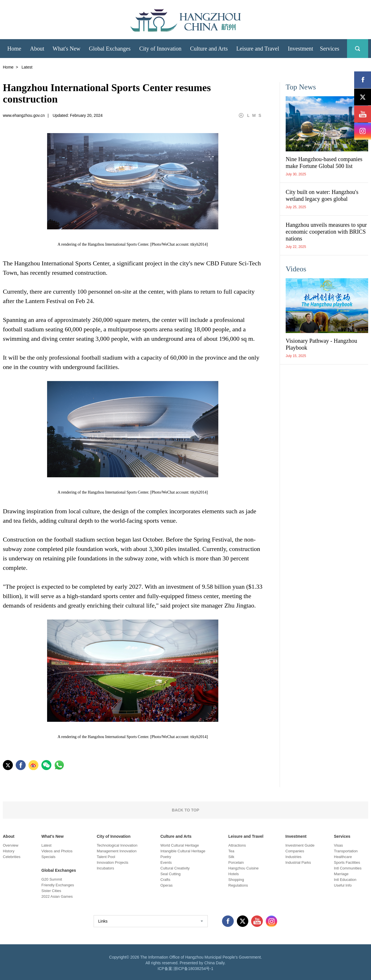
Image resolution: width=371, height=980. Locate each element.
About (9, 836)
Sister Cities (51, 891)
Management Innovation (117, 851)
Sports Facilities (347, 862)
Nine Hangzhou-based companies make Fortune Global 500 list (324, 163)
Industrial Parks (298, 862)
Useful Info (343, 885)
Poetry (166, 857)
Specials (48, 857)
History (9, 851)
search (358, 49)
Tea (231, 851)
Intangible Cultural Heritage (183, 851)
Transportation (346, 851)
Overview (11, 845)
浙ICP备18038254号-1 (193, 969)
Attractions (237, 845)
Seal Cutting (171, 874)
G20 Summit (52, 879)
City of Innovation (114, 836)
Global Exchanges (59, 870)
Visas (338, 845)
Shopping (236, 880)
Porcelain (236, 862)
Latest (46, 845)
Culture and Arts (176, 836)
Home (8, 67)
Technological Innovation (117, 845)
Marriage (341, 874)
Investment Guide (300, 845)
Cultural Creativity (175, 868)
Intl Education (345, 880)
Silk (231, 857)
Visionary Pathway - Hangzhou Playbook (321, 344)
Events (166, 862)
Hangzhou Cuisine (243, 868)
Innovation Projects (113, 862)
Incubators (105, 868)
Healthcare (343, 857)
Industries (293, 857)
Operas (167, 885)
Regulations (238, 885)
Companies (295, 851)
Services (342, 836)
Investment (296, 836)
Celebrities (12, 857)
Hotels (234, 874)
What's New (53, 836)
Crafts (165, 880)
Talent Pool (106, 857)
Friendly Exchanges (58, 885)
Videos (296, 269)
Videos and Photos (57, 851)
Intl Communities (348, 868)
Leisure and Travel (246, 836)
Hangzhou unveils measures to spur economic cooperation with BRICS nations (326, 232)
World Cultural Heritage (180, 845)
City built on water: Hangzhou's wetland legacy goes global (322, 195)
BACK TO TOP (185, 810)
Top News (301, 87)
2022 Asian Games (57, 896)
